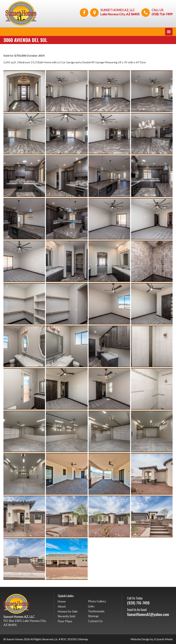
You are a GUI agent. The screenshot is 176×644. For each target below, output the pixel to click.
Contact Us (95, 621)
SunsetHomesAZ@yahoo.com (148, 614)
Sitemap (93, 616)
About (62, 606)
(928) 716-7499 (162, 14)
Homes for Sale (68, 611)
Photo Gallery (97, 601)
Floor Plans (65, 621)
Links (91, 606)
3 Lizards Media (163, 639)
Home (62, 601)
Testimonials (96, 611)
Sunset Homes (15, 639)
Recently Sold (67, 616)
